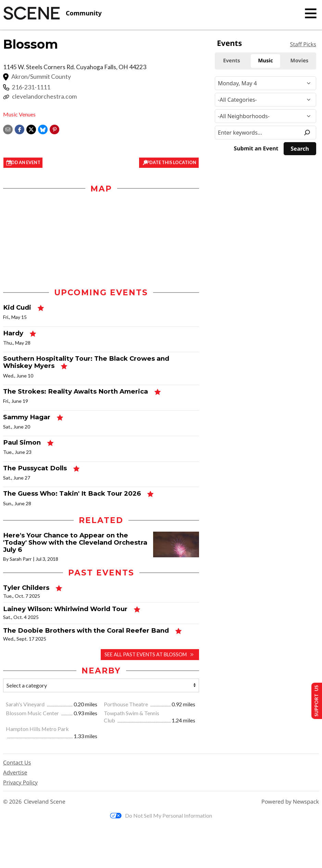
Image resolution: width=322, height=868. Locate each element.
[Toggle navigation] (311, 13)
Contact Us (17, 770)
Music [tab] (265, 61)
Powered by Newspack (290, 809)
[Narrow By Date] (265, 83)
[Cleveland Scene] (52, 13)
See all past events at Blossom (146, 662)
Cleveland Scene (45, 809)
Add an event (33, 163)
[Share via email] (8, 129)
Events (229, 43)
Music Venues (19, 114)
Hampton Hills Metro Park (37, 737)
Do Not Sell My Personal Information (161, 823)
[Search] (300, 149)
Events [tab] (232, 61)
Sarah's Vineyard (26, 712)
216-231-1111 (31, 87)
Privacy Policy (20, 790)
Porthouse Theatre (126, 712)
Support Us (314, 700)
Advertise (15, 780)
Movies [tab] (300, 61)
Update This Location (167, 163)
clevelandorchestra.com (44, 96)
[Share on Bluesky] (43, 129)
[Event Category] (265, 100)
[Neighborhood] (265, 116)
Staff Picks (303, 44)
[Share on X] (31, 129)
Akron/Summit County (41, 77)
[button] (54, 129)
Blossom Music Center (33, 721)
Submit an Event (256, 148)
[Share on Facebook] (20, 129)
